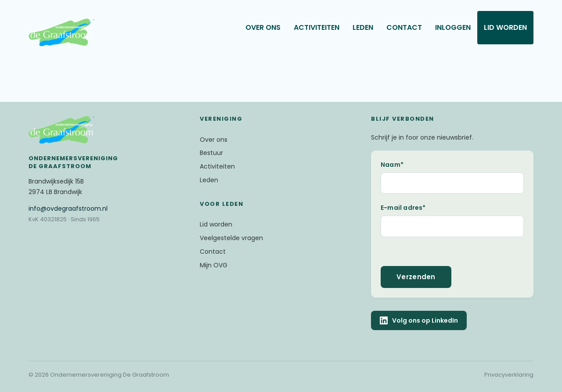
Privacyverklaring (509, 375)
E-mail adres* (403, 208)
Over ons (263, 27)
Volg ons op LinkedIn (419, 320)
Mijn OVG (214, 265)
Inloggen (453, 27)
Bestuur (211, 153)
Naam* (392, 165)
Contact (404, 27)
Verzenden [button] (416, 277)
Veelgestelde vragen (231, 238)
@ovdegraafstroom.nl (68, 209)
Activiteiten (317, 27)
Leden (363, 27)
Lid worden (505, 27)
